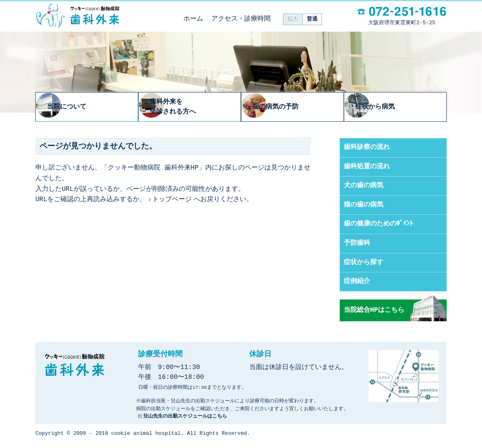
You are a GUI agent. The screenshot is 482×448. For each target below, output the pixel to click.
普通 (312, 19)
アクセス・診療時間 (241, 19)
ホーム (193, 19)
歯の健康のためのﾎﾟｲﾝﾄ (378, 225)
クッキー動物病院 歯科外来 (78, 16)
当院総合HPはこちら (374, 311)
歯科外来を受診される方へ (198, 107)
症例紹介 (357, 282)
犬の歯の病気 (364, 186)
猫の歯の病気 (364, 206)
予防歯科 (357, 244)
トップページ (172, 200)
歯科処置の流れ (367, 167)
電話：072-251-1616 (402, 11)
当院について (91, 107)
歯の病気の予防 (301, 107)
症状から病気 (400, 107)
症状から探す (364, 263)
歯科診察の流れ (367, 148)
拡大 (293, 19)
